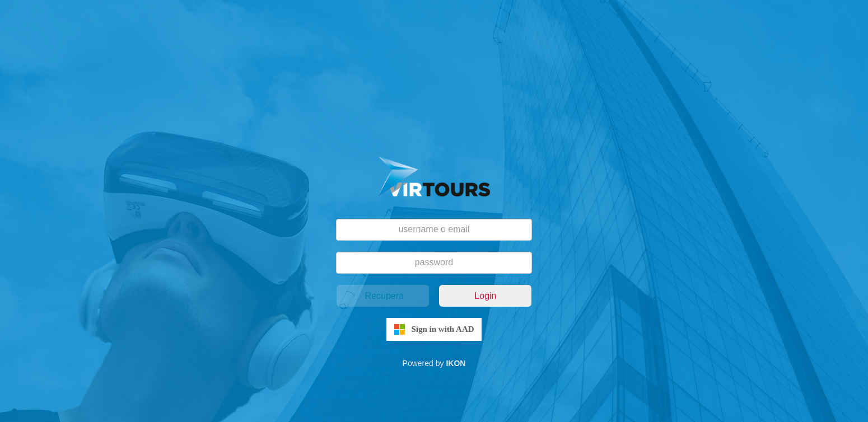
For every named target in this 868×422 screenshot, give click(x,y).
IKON (456, 363)
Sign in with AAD (442, 329)
